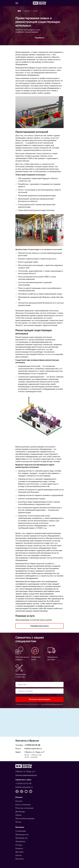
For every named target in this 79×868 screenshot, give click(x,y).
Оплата (19, 855)
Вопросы (19, 848)
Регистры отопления (24, 808)
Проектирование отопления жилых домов (34, 620)
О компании (21, 831)
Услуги (18, 822)
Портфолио (20, 841)
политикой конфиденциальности (52, 704)
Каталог (19, 801)
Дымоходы (20, 811)
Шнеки (18, 815)
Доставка (19, 852)
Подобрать (39, 38)
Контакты (20, 859)
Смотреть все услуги (40, 626)
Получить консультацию (40, 699)
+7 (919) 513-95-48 (32, 745)
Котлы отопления (23, 804)
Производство (21, 838)
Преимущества (22, 834)
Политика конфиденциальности (26, 775)
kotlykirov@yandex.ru (33, 748)
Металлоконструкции (25, 818)
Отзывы (19, 845)
